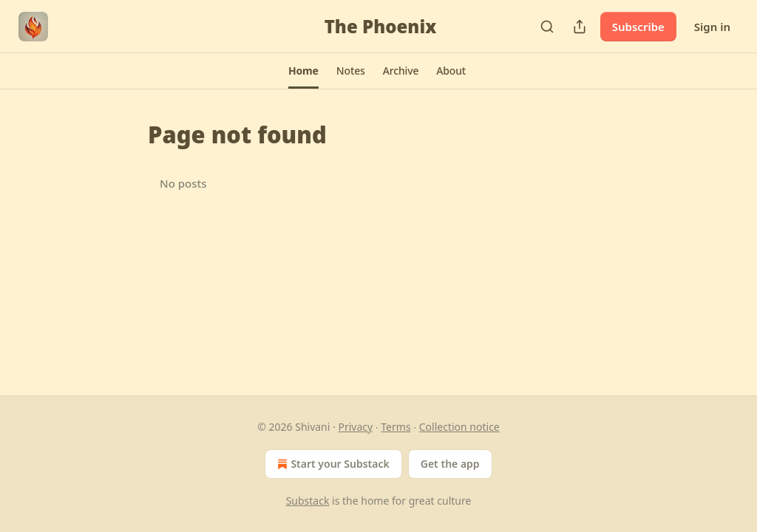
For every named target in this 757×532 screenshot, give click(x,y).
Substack (308, 501)
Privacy (355, 427)
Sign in (712, 27)
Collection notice (459, 427)
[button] (303, 71)
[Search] (547, 27)
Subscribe (638, 27)
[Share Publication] (580, 27)
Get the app (450, 464)
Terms (396, 427)
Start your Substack (332, 464)
